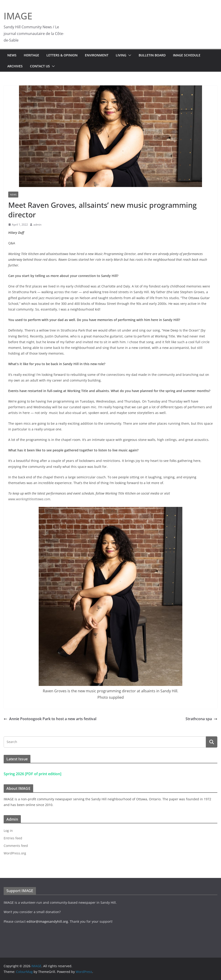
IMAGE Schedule (187, 55)
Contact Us (40, 66)
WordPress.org (15, 853)
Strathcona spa (201, 719)
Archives (15, 66)
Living (121, 55)
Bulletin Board (152, 55)
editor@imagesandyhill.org (47, 921)
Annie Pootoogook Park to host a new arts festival (50, 719)
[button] (129, 55)
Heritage (31, 55)
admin (37, 225)
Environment (97, 55)
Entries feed (13, 838)
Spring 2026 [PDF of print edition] (32, 774)
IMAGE (18, 16)
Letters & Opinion (62, 55)
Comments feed (16, 846)
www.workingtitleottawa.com (29, 499)
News (12, 55)
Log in (8, 831)
